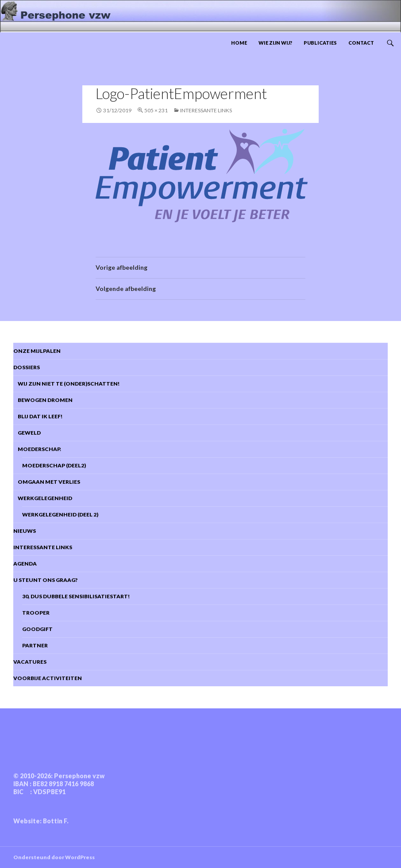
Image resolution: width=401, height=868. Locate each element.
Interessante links (206, 110)
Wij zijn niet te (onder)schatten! (66, 384)
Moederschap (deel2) (54, 465)
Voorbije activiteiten (48, 678)
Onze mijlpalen (37, 351)
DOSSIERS (27, 367)
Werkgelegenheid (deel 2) (60, 514)
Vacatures (30, 662)
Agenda (25, 564)
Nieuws (25, 531)
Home (239, 43)
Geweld (27, 433)
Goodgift (37, 629)
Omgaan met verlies (47, 482)
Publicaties (320, 43)
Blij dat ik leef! (38, 416)
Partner (35, 645)
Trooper (36, 613)
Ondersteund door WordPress (54, 857)
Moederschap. (37, 449)
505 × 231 (156, 110)
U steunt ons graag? (45, 580)
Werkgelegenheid (43, 498)
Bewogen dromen (43, 400)
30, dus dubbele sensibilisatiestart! (76, 596)
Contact (361, 43)
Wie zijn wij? (275, 43)
